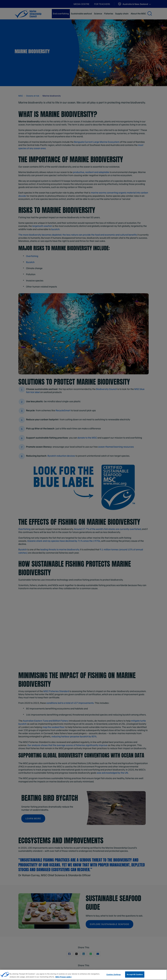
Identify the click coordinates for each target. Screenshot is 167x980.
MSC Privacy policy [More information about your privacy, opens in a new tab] (63, 977)
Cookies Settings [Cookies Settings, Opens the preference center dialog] (114, 974)
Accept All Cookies (135, 974)
